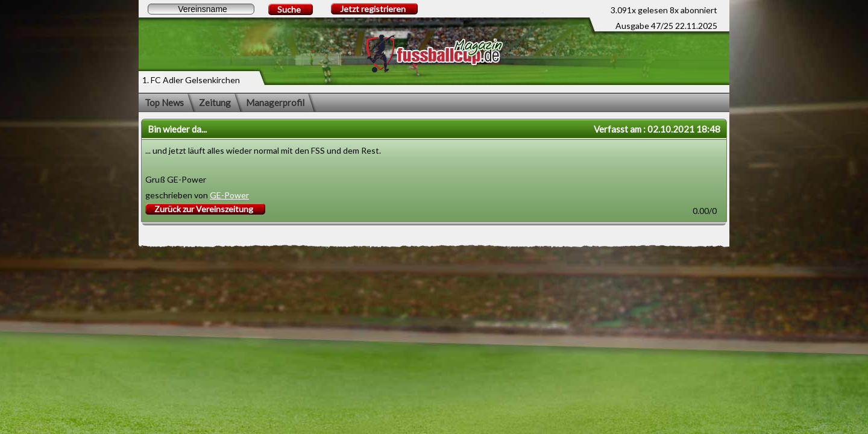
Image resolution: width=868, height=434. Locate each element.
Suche (289, 9)
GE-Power (229, 195)
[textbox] (201, 9)
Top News (164, 102)
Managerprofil (275, 102)
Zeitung (215, 102)
